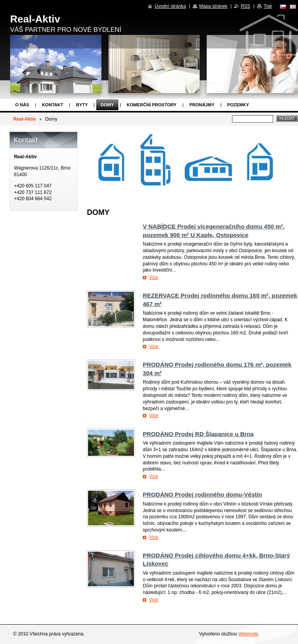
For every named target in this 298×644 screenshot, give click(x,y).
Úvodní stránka (170, 6)
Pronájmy (202, 105)
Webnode (249, 634)
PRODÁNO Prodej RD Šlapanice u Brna (198, 434)
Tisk (268, 6)
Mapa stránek (213, 6)
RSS (245, 6)
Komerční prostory (152, 105)
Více (154, 277)
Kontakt (53, 105)
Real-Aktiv (25, 119)
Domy (107, 105)
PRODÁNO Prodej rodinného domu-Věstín (202, 494)
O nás (22, 105)
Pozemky (238, 105)
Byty (82, 105)
